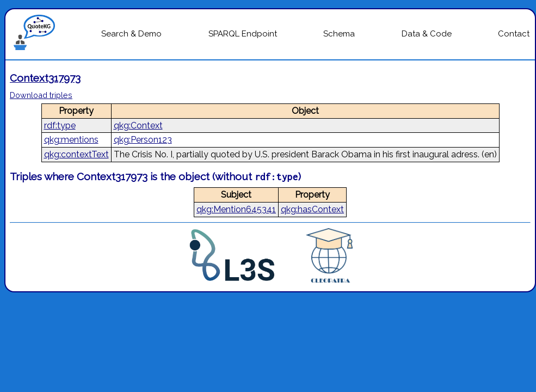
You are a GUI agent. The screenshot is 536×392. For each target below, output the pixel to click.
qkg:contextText (76, 154)
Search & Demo (131, 34)
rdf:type (60, 125)
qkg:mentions (71, 140)
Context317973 (45, 78)
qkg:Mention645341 (236, 209)
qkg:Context (138, 125)
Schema (339, 34)
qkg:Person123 (143, 140)
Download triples (41, 95)
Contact (514, 34)
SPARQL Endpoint (243, 34)
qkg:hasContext (312, 209)
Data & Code (427, 34)
